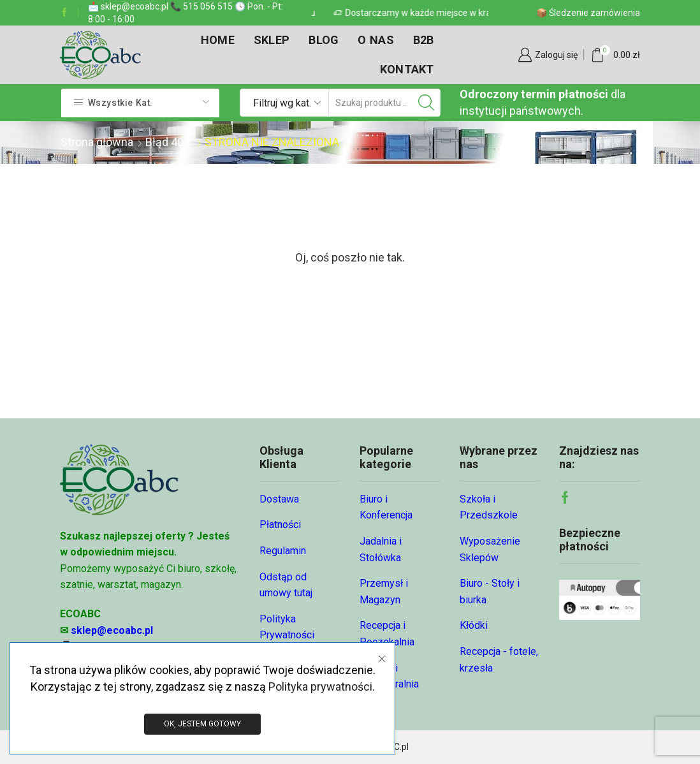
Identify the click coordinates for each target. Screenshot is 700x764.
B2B (424, 40)
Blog (324, 40)
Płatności (280, 525)
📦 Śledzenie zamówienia (588, 13)
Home (218, 40)
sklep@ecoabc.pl (112, 630)
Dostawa (279, 499)
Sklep (272, 40)
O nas (376, 40)
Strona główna (97, 142)
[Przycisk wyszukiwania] (427, 103)
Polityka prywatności (320, 686)
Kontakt (407, 69)
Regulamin (283, 551)
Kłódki (474, 625)
